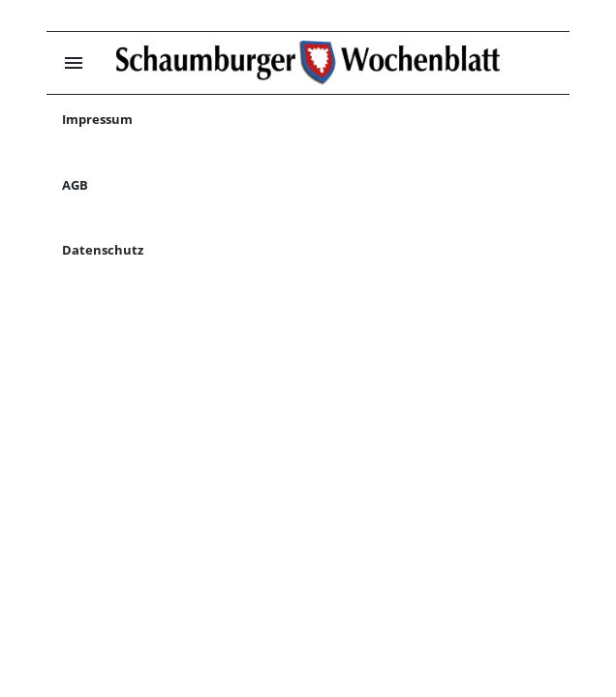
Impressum (97, 119)
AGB (75, 185)
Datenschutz (103, 250)
